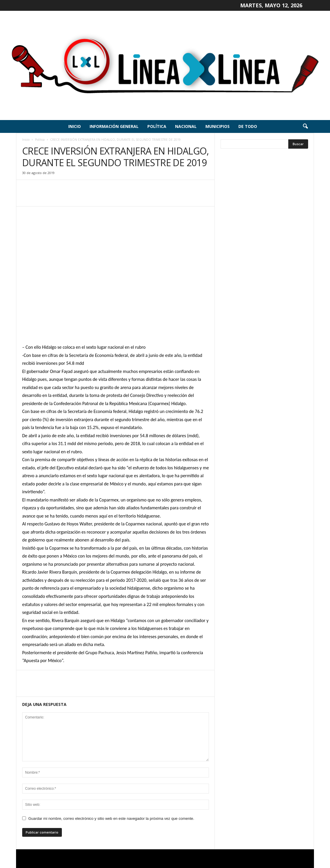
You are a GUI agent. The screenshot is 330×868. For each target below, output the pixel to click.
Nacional (186, 126)
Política (157, 126)
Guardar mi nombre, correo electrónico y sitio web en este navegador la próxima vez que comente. (111, 818)
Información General (114, 126)
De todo (248, 126)
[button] (305, 126)
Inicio (75, 126)
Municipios (218, 126)
